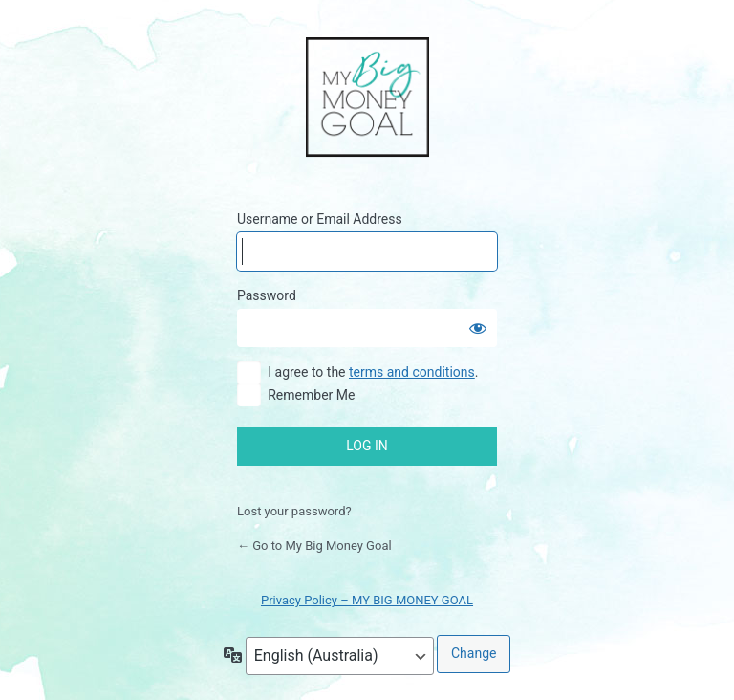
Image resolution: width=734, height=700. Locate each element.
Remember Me (311, 395)
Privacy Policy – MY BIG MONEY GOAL (367, 600)
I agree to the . (373, 372)
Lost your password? (294, 511)
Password (267, 295)
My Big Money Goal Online (367, 98)
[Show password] (478, 328)
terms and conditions (412, 372)
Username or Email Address (320, 219)
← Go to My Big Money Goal (314, 546)
